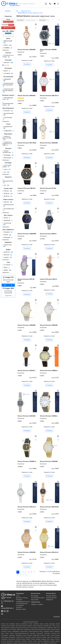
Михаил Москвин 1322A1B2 (26, 416)
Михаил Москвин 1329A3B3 (26, 552)
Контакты (19, 607)
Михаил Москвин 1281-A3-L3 (49, 96)
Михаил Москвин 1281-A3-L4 (49, 552)
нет (6, 172)
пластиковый (7, 118)
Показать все (6, 50)
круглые (7, 202)
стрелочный (7, 246)
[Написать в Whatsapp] (5, 611)
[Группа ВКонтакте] (5, 285)
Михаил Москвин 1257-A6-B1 (27, 143)
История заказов (51, 598)
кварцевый (7, 80)
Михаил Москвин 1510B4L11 (27, 461)
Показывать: (43, 20)
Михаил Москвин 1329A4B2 (26, 325)
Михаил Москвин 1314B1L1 (49, 416)
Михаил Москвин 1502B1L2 (49, 371)
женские (11, 25)
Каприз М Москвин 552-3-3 (48, 279)
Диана (6, 71)
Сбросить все (8, 28)
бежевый (8, 232)
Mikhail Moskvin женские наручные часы (30, 13)
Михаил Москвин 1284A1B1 (26, 96)
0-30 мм (7, 191)
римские (7, 255)
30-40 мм (8, 194)
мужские (8, 63)
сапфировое (8, 131)
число (7, 169)
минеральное (7, 127)
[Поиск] (31, 4)
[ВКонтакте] (2, 614)
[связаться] (51, 4)
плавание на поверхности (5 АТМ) (7, 144)
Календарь (8, 155)
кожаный (8, 111)
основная (8, 73)
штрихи (7, 257)
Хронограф (8, 158)
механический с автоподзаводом (8, 85)
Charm (7, 45)
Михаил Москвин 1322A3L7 (26, 371)
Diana (6, 268)
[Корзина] (55, 4)
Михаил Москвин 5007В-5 (48, 234)
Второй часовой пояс (8, 152)
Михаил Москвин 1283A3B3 (49, 143)
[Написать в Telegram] (8, 611)
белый (6, 218)
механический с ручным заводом (8, 91)
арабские (8, 252)
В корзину (27, 64)
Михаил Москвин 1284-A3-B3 (49, 507)
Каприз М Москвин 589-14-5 (26, 188)
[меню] (58, 4)
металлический (8, 114)
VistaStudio (57, 617)
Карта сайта (35, 600)
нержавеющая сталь (8, 99)
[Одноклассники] (12, 285)
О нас (18, 596)
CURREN (7, 48)
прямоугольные (8, 205)
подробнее (8, 296)
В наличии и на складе (8, 56)
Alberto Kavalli (7, 42)
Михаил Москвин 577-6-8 (48, 188)
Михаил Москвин (8, 22)
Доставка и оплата (22, 598)
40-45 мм (7, 196)
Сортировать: (20, 20)
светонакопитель (8, 181)
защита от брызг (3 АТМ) (7, 138)
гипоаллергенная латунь (8, 104)
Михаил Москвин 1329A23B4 (27, 234)
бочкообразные (8, 210)
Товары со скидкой (37, 604)
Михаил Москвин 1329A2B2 (49, 461)
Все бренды (35, 596)
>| (26, 575)
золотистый (7, 224)
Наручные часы (26, 11)
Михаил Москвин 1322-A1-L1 (27, 507)
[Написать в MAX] (3, 611)
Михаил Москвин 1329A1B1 (49, 325)
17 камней (8, 265)
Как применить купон (38, 598)
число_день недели (7, 166)
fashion (7, 270)
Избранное (50, 600)
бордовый (8, 220)
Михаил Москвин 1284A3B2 (26, 50)
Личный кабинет (51, 596)
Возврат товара (21, 609)
